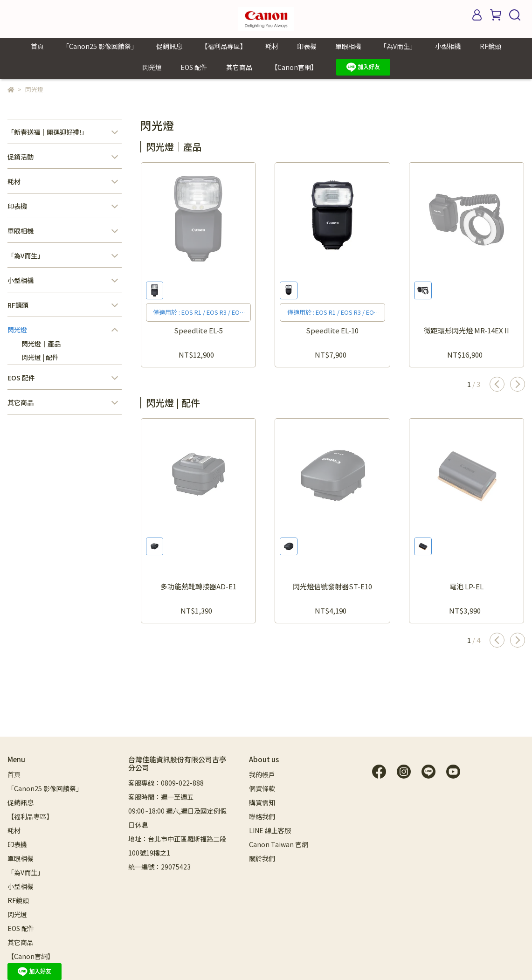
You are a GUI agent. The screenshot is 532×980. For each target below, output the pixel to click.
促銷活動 (21, 157)
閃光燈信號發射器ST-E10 (332, 586)
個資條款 (262, 788)
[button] (497, 384)
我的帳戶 (262, 774)
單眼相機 (348, 46)
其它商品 (239, 67)
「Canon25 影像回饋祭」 (100, 46)
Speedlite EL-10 (332, 330)
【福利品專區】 (224, 46)
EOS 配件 (194, 67)
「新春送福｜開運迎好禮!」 (48, 132)
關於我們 (262, 858)
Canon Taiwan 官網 (279, 844)
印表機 (307, 46)
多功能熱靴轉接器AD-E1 (198, 586)
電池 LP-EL (466, 586)
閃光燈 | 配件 (40, 357)
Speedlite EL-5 (198, 330)
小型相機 (448, 46)
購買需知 (262, 802)
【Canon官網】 (294, 67)
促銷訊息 (169, 46)
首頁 (37, 46)
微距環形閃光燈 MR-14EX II (466, 330)
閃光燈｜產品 (41, 344)
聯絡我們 (262, 816)
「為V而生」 (398, 46)
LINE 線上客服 (270, 830)
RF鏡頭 (491, 46)
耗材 (272, 46)
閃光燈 (152, 67)
